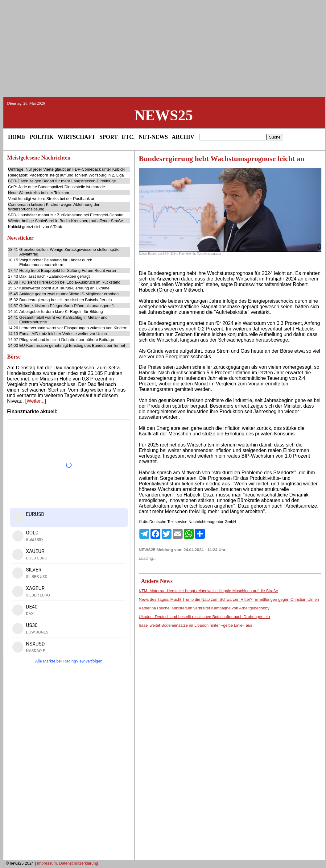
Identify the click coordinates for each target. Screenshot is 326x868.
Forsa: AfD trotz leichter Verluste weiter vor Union (63, 334)
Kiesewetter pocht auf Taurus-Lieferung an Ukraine (64, 288)
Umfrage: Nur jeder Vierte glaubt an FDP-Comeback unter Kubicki (67, 169)
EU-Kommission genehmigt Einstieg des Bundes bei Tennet (72, 345)
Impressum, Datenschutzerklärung (68, 863)
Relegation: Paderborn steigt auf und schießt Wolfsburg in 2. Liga (66, 175)
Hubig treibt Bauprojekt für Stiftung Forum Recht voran (68, 270)
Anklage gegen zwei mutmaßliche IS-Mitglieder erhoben (69, 294)
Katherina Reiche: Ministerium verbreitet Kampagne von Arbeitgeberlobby (204, 608)
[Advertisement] (163, 48)
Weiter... (35, 401)
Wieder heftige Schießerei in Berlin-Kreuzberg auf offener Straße (66, 221)
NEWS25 (164, 115)
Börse (14, 357)
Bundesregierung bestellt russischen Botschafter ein (66, 300)
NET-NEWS (153, 137)
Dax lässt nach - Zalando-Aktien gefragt (55, 276)
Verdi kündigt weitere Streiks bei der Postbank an (52, 199)
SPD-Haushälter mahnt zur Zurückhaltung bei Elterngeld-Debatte (66, 215)
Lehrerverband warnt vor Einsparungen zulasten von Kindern (74, 328)
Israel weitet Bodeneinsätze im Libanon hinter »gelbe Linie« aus (196, 625)
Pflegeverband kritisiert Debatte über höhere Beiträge (67, 340)
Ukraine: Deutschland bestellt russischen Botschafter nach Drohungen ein (204, 617)
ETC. (128, 137)
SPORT (108, 137)
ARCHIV (183, 137)
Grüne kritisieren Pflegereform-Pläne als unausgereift (67, 306)
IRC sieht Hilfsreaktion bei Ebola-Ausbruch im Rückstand (70, 282)
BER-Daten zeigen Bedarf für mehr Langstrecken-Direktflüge (62, 181)
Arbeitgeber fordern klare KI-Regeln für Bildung (61, 311)
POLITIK (42, 137)
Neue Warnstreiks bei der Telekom (39, 193)
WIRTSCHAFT (76, 137)
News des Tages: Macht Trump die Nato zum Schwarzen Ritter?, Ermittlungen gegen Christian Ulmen (229, 599)
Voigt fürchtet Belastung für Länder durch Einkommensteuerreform (56, 262)
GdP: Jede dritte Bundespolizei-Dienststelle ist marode (56, 187)
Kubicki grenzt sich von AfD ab (35, 227)
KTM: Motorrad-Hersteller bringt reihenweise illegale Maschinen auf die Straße (208, 591)
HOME (17, 137)
